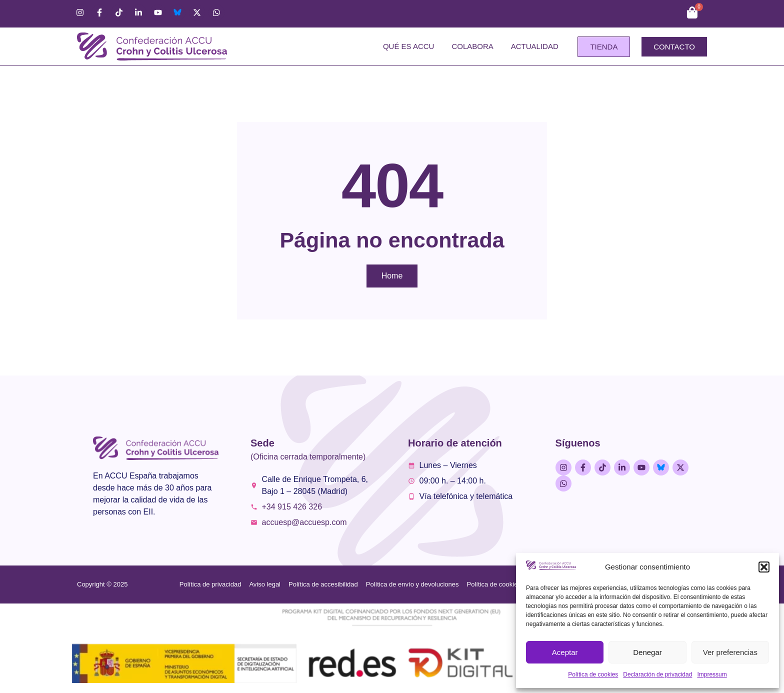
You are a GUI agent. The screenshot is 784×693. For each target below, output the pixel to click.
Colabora (472, 46)
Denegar (647, 652)
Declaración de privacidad (657, 674)
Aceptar (565, 652)
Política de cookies (593, 674)
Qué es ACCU (409, 46)
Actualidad (535, 46)
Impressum (712, 674)
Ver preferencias (730, 652)
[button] (764, 567)
